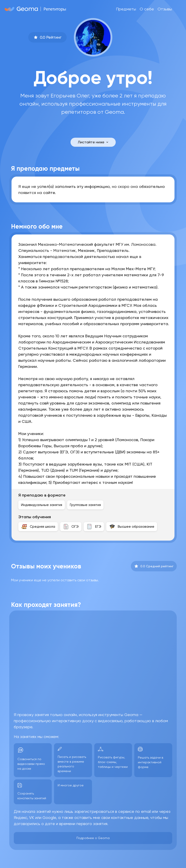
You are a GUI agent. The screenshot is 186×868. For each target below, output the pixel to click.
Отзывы (165, 9)
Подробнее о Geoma (93, 838)
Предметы (126, 9)
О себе (147, 9)
